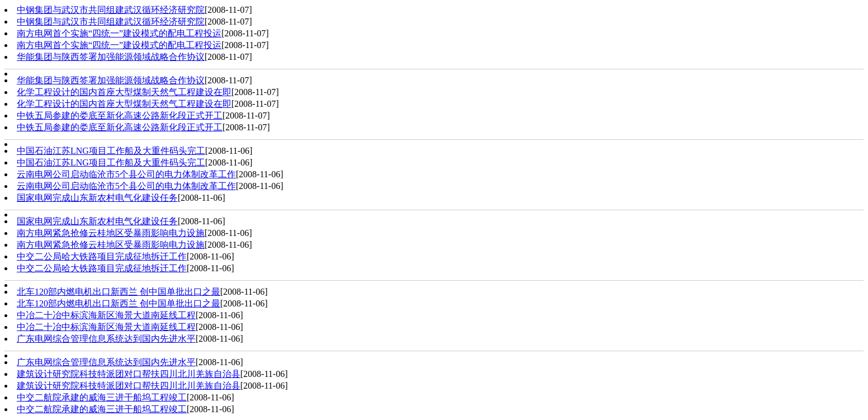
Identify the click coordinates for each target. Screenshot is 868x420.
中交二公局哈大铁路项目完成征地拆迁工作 (102, 256)
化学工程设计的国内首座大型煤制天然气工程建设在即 (124, 92)
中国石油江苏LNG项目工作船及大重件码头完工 (111, 151)
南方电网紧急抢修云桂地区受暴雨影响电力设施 (111, 233)
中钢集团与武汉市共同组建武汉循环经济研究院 (111, 10)
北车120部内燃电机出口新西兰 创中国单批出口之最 (118, 292)
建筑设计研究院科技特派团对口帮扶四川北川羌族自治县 (129, 374)
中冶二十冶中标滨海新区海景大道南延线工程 (106, 315)
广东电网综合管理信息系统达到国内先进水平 (106, 339)
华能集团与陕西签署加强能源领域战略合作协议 (111, 57)
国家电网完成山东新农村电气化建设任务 (97, 198)
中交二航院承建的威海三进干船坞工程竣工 (102, 397)
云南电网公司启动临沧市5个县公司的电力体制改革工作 (126, 174)
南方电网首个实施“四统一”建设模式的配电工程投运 (119, 33)
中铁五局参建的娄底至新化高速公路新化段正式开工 (120, 115)
